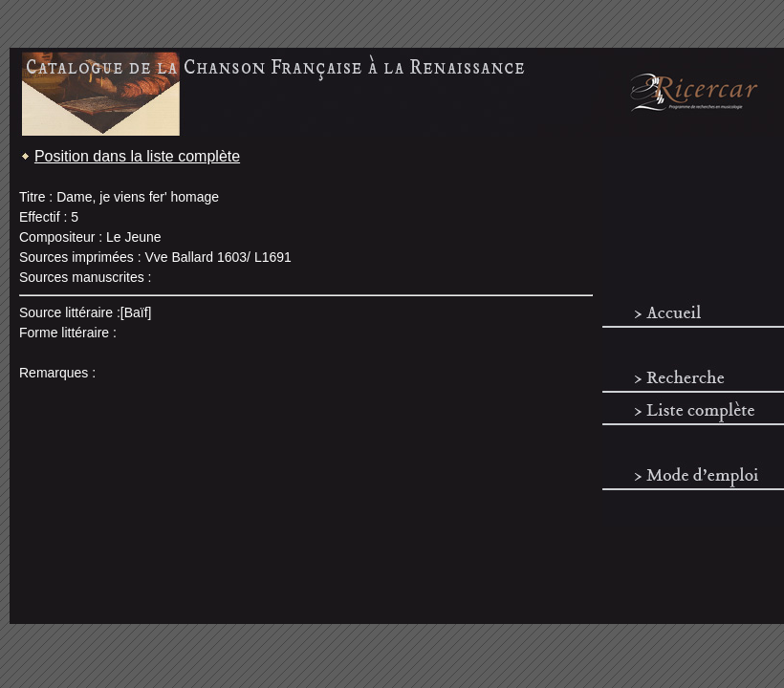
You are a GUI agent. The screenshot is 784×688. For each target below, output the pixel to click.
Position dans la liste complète (137, 156)
